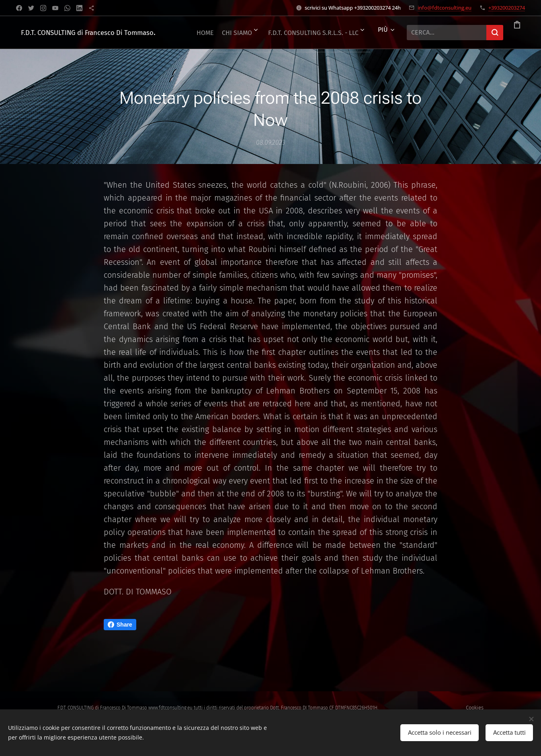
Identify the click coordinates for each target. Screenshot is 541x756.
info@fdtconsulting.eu (445, 8)
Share (120, 625)
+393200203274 (507, 8)
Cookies (475, 708)
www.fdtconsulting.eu (170, 708)
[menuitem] (268, 33)
